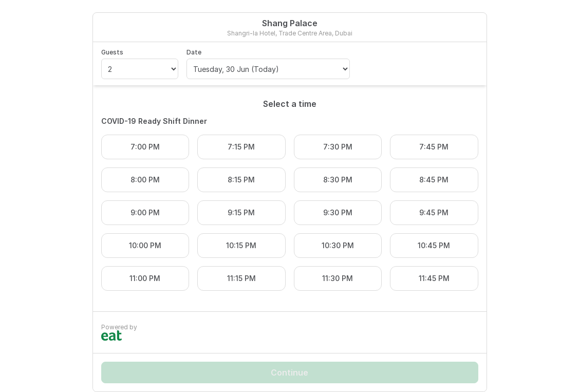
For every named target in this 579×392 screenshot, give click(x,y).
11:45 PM (434, 278)
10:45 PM (434, 245)
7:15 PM (241, 147)
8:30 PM (338, 180)
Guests (112, 52)
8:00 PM (145, 180)
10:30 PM (338, 245)
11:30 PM (338, 278)
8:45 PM (434, 180)
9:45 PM (434, 212)
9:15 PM (241, 212)
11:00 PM (145, 278)
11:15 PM (241, 278)
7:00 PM (145, 147)
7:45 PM (434, 147)
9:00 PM (145, 212)
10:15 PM (241, 245)
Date (194, 52)
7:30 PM (338, 147)
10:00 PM (145, 245)
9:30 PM (338, 212)
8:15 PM (241, 180)
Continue (289, 372)
